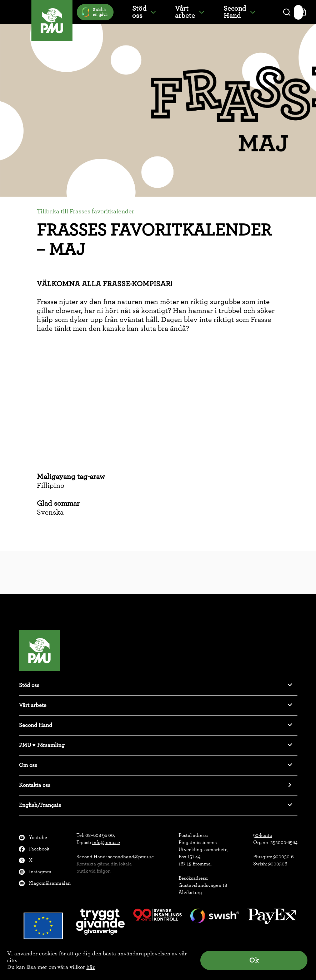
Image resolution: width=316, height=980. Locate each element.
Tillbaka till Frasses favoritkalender (86, 212)
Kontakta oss (35, 785)
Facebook (39, 849)
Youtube (38, 838)
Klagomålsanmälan (50, 883)
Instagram (40, 872)
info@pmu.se (106, 843)
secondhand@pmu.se (131, 857)
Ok (254, 960)
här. (91, 967)
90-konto (263, 835)
